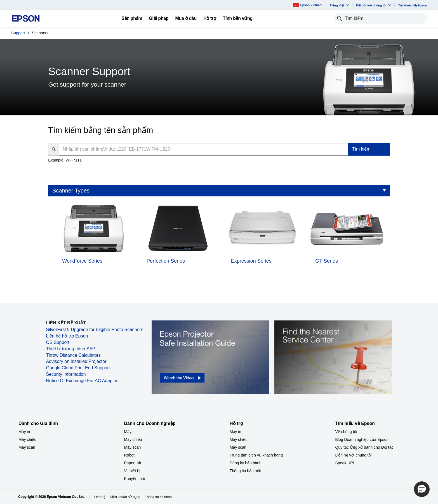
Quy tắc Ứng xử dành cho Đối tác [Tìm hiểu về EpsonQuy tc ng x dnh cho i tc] (364, 447)
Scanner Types (71, 191)
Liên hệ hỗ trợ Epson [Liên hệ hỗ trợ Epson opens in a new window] (67, 336)
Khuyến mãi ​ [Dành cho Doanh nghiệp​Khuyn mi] (135, 479)
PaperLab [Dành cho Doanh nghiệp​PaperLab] (133, 463)
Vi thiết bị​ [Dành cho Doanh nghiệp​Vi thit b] (132, 471)
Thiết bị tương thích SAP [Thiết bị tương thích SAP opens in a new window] (70, 349)
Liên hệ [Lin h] (100, 497)
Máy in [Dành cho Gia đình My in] (24, 432)
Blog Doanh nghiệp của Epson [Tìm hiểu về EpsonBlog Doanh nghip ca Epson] (362, 439)
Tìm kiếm (361, 149)
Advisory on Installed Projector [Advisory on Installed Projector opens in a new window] (76, 361)
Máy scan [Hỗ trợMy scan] (238, 447)
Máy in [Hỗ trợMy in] (235, 432)
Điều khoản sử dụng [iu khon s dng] (125, 497)
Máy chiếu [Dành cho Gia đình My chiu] (27, 439)
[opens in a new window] (210, 357)
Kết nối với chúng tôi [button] (374, 5)
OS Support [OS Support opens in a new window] (58, 342)
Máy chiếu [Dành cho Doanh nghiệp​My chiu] (133, 439)
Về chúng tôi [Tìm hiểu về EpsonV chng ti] (346, 432)
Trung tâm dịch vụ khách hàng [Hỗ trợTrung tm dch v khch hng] (256, 455)
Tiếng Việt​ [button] (339, 5)
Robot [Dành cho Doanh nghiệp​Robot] (129, 455)
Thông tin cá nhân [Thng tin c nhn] (158, 497)
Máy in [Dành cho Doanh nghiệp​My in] (130, 432)
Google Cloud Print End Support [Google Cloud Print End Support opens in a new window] (78, 368)
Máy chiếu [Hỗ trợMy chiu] (239, 439)
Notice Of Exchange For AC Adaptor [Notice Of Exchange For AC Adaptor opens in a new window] (82, 381)
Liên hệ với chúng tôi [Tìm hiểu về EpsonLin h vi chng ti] (354, 455)
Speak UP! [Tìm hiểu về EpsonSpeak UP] (345, 463)
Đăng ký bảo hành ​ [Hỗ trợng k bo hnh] (246, 463)
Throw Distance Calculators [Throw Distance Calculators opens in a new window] (73, 355)
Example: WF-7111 (65, 160)
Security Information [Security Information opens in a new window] (66, 374)
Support (18, 33)
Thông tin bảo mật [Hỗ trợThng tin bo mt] (245, 471)
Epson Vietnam (308, 5)
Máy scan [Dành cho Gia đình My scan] (27, 447)
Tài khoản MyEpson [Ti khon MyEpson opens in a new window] (413, 5)
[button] (422, 489)
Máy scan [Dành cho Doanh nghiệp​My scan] (133, 447)
